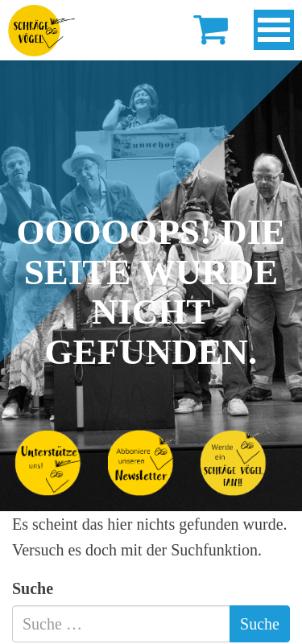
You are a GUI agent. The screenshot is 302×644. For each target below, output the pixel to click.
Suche (33, 588)
